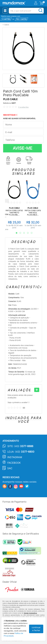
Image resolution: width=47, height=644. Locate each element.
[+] (37, 390)
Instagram (15, 457)
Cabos (7, 25)
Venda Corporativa (30, 613)
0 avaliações (23, 107)
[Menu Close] (5, 11)
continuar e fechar (36, 629)
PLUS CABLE (10, 99)
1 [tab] (15, 233)
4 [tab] (27, 233)
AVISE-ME (23, 148)
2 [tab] (19, 233)
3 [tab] (23, 233)
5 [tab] (30, 233)
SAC (10, 468)
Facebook (14, 463)
